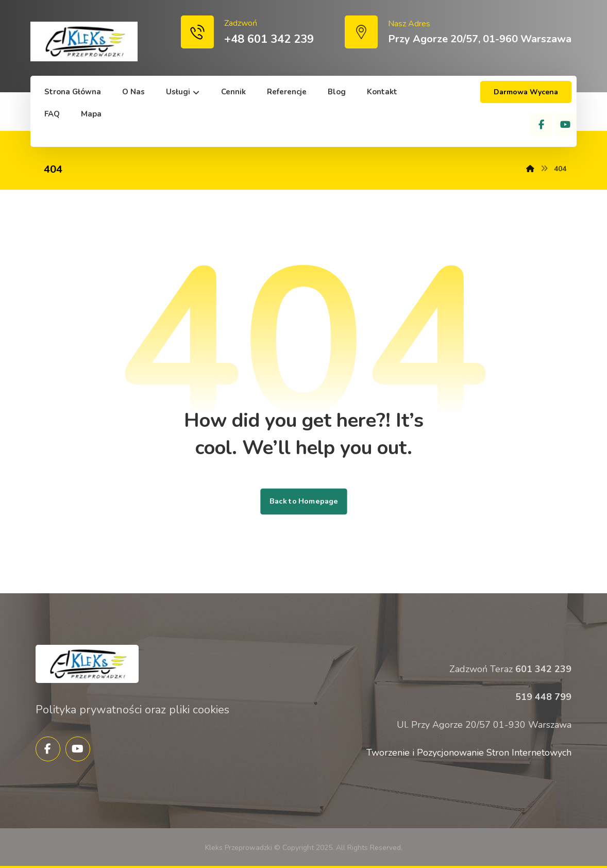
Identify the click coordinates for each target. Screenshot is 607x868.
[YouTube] (565, 125)
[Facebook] (541, 125)
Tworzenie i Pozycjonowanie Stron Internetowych (469, 753)
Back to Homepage (303, 502)
